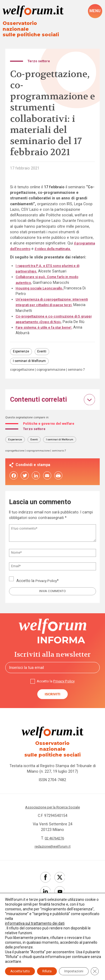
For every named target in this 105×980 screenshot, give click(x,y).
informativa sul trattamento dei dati (35, 923)
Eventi (43, 358)
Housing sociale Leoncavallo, (42, 289)
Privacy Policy (47, 593)
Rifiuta (47, 971)
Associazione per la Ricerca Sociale (52, 817)
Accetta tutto (20, 971)
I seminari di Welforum (30, 368)
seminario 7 (19, 382)
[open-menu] (95, 11)
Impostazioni (74, 971)
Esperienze (21, 358)
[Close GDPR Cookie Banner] (95, 971)
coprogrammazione (53, 377)
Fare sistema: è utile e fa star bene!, (47, 334)
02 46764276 (54, 848)
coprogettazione (23, 377)
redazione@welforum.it (53, 856)
